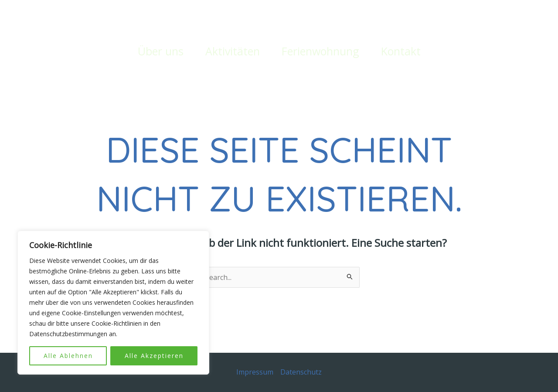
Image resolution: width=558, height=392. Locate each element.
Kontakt (401, 51)
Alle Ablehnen (68, 356)
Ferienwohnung (320, 51)
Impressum (255, 372)
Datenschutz (301, 372)
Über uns (161, 51)
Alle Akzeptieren (154, 356)
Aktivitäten (233, 51)
